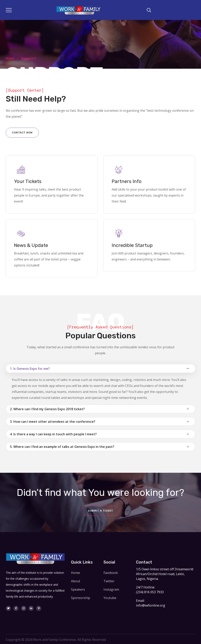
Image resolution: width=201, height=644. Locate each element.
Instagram (111, 589)
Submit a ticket (101, 511)
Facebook (111, 573)
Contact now (22, 133)
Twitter (109, 581)
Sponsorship (81, 598)
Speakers (78, 589)
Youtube (110, 598)
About (76, 581)
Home (10, 58)
